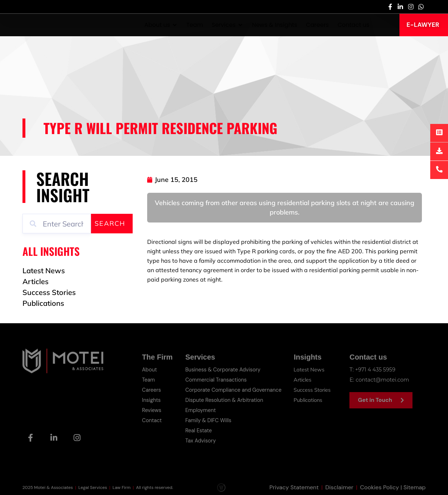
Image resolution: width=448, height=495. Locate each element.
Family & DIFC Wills (209, 420)
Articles (304, 380)
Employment (201, 410)
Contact (152, 420)
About (150, 370)
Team (149, 380)
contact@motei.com (383, 380)
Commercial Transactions (217, 380)
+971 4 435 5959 (376, 369)
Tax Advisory (201, 441)
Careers (152, 390)
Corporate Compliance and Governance (235, 390)
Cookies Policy (379, 490)
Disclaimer (339, 490)
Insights (152, 400)
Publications (310, 400)
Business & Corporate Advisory (224, 370)
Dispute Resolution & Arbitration (225, 400)
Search (110, 223)
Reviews (152, 410)
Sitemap (414, 490)
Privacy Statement (294, 490)
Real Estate (199, 430)
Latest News (310, 369)
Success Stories (313, 390)
